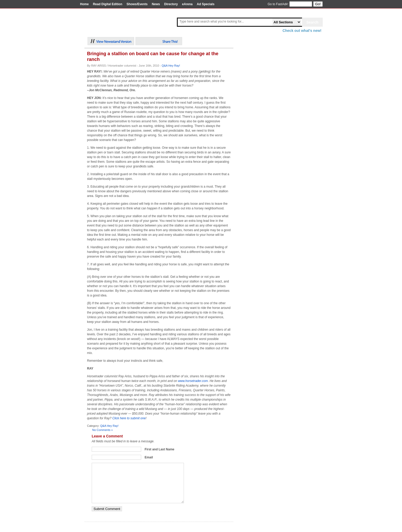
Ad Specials (206, 4)
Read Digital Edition (108, 4)
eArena (187, 4)
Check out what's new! (302, 31)
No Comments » (102, 430)
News (156, 4)
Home (84, 4)
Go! (318, 4)
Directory (171, 4)
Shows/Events (137, 4)
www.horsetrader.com (193, 381)
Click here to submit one (129, 418)
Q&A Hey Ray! (171, 66)
